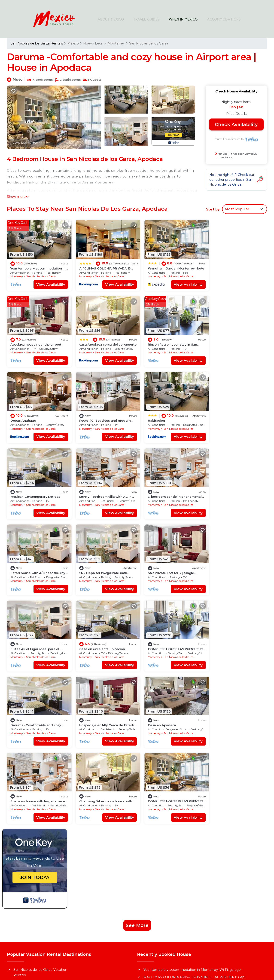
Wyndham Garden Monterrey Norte (173, 823)
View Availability (48, 283)
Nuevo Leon (93, 43)
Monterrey (116, 43)
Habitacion (19, 416)
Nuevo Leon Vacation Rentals (37, 821)
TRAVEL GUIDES (147, 19)
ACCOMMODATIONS (224, 19)
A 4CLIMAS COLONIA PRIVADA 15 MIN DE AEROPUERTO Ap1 (195, 815)
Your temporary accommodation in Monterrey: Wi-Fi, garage (192, 808)
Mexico (73, 43)
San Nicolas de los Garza (149, 43)
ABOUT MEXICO (111, 19)
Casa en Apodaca (24, 639)
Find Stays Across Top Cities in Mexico (176, 877)
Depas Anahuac (155, 341)
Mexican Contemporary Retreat (101, 416)
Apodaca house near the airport (234, 267)
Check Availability (236, 124)
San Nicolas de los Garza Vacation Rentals (40, 811)
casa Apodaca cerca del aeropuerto (172, 837)
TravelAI (164, 943)
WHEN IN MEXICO (184, 19)
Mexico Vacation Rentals (33, 828)
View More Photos (27, 143)
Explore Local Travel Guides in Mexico (176, 896)
